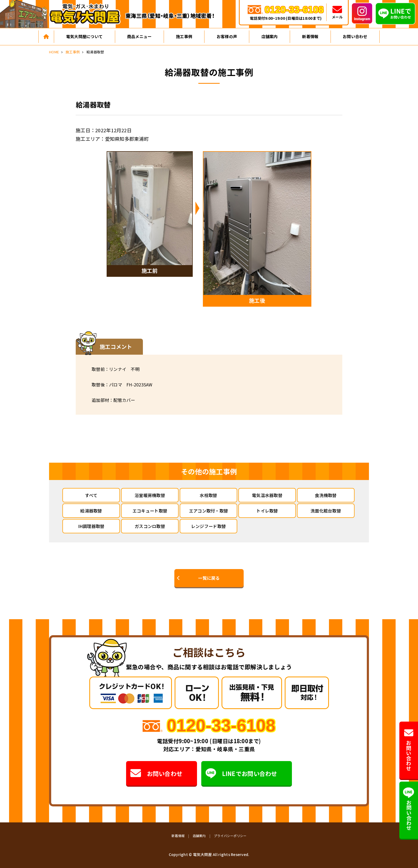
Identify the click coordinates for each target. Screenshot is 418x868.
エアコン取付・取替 (208, 511)
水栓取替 (208, 495)
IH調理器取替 (91, 526)
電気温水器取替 (267, 495)
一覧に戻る (209, 578)
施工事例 (184, 36)
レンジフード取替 (208, 526)
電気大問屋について (84, 36)
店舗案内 (270, 36)
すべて (91, 495)
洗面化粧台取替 (326, 511)
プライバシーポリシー (230, 836)
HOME (54, 52)
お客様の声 (227, 36)
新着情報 (310, 36)
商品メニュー (139, 36)
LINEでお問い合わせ (242, 773)
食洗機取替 (326, 495)
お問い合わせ (355, 36)
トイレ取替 (267, 511)
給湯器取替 (91, 511)
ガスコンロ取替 (150, 526)
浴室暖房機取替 (150, 495)
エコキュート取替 (150, 511)
